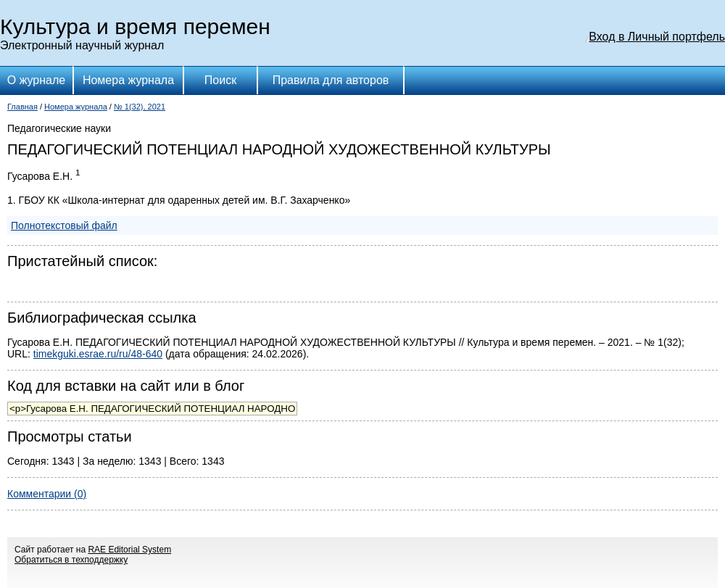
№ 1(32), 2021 (140, 107)
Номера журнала (128, 80)
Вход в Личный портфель (657, 37)
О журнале (36, 80)
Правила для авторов (331, 80)
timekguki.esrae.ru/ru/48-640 (98, 354)
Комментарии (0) (47, 494)
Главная (22, 107)
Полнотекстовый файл (64, 225)
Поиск (220, 80)
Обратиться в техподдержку (71, 560)
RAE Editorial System (129, 550)
